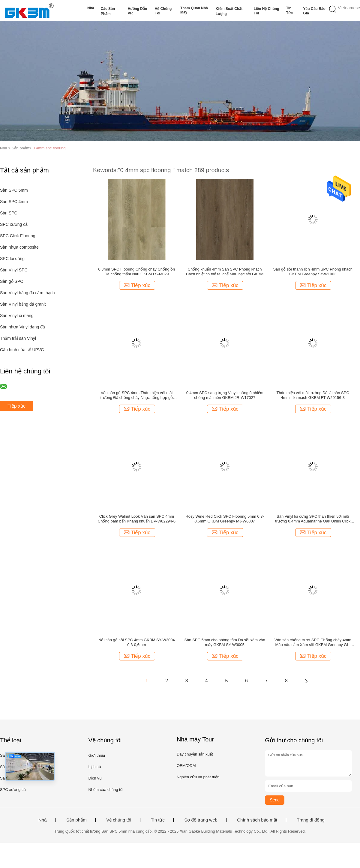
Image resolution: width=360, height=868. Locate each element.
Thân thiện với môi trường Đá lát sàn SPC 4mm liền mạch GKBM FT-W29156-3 (313, 395)
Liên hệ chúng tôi (267, 11)
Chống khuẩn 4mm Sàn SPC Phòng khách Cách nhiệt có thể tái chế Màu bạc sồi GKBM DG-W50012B (225, 272)
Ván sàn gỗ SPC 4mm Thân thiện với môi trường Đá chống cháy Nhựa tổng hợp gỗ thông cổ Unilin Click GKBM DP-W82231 (137, 395)
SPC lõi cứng (12, 259)
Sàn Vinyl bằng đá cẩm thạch (27, 293)
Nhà (91, 8)
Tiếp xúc (16, 406)
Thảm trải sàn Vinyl (18, 338)
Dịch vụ (95, 778)
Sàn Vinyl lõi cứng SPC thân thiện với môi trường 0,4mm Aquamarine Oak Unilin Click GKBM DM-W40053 (313, 519)
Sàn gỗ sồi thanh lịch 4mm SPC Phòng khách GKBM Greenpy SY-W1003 (313, 272)
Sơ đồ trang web (201, 820)
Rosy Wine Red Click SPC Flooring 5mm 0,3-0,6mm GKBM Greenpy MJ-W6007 (225, 519)
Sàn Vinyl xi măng (17, 316)
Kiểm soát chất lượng (229, 11)
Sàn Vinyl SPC (14, 270)
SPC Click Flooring (18, 236)
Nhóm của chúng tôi (106, 790)
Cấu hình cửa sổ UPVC (22, 350)
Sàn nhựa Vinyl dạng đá (22, 327)
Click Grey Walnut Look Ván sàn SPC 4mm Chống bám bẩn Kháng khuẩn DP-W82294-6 (137, 519)
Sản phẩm (76, 820)
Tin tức (289, 10)
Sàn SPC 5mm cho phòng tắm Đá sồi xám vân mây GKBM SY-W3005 (225, 642)
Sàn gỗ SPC (12, 281)
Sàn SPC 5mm (14, 190)
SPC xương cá (14, 224)
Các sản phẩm (108, 11)
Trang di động (311, 820)
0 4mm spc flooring (49, 148)
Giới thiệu (96, 755)
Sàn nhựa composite (19, 247)
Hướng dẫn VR (138, 11)
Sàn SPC (9, 213)
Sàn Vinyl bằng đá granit (23, 304)
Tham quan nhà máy (194, 10)
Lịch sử (95, 767)
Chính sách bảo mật (257, 820)
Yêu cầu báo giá (314, 11)
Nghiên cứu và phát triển (198, 777)
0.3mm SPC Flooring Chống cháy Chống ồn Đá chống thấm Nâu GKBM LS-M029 (136, 272)
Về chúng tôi (163, 11)
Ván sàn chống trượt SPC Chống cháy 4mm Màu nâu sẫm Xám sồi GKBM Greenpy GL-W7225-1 (313, 642)
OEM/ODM (186, 766)
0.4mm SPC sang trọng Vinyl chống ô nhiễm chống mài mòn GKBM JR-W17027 (225, 395)
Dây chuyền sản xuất (195, 754)
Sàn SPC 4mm (14, 202)
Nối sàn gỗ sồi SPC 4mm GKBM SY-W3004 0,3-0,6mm (137, 642)
